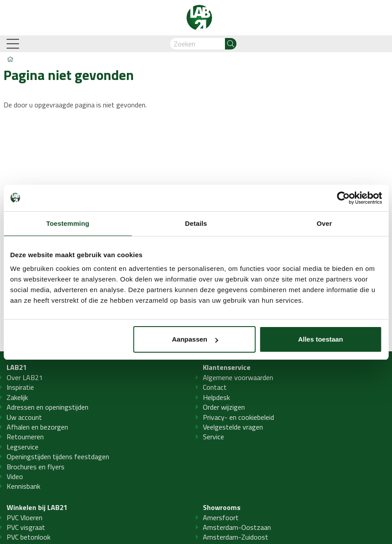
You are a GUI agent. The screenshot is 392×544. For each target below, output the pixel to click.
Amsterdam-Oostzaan (237, 527)
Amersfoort (221, 517)
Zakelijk (17, 397)
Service (213, 437)
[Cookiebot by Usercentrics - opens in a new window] (343, 198)
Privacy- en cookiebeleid (238, 417)
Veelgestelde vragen (233, 427)
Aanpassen (195, 339)
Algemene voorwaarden (238, 377)
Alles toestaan (320, 339)
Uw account (24, 417)
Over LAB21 (25, 377)
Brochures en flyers (36, 467)
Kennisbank (23, 486)
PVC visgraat (26, 527)
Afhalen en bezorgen (37, 427)
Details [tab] (196, 223)
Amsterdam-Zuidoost (236, 537)
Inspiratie (20, 387)
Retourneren (25, 437)
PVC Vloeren (25, 517)
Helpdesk (216, 397)
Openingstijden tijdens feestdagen (58, 457)
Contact (215, 387)
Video (15, 476)
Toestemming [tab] (68, 223)
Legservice (23, 447)
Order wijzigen (224, 407)
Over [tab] (325, 223)
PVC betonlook (29, 537)
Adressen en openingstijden (48, 407)
